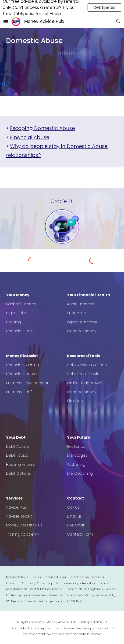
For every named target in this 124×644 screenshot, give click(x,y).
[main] (62, 41)
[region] (62, 7)
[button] (6, 21)
